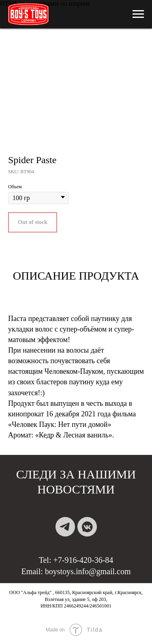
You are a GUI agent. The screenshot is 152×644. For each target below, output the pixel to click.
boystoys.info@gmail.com (88, 571)
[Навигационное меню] (138, 14)
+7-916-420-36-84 (83, 560)
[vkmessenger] (87, 527)
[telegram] (65, 527)
